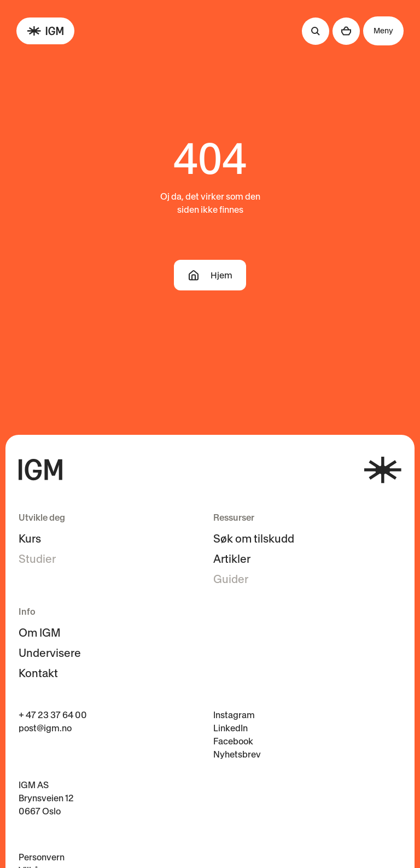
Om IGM (40, 633)
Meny (383, 31)
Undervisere (50, 653)
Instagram (234, 715)
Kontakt (38, 673)
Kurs (30, 539)
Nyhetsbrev (237, 754)
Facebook (233, 741)
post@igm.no (45, 728)
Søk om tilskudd (254, 539)
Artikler (232, 559)
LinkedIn (231, 728)
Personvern (42, 857)
